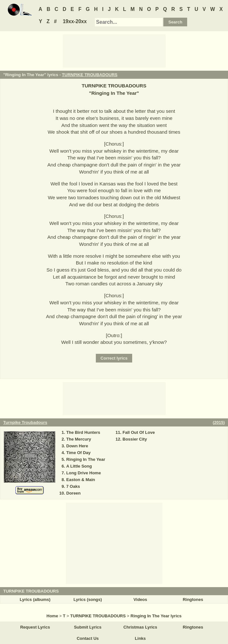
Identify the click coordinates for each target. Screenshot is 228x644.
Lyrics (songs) (88, 599)
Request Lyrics (35, 627)
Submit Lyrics (88, 627)
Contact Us (88, 638)
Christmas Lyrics (140, 627)
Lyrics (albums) (35, 599)
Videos (140, 599)
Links (140, 638)
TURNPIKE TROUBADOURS (90, 75)
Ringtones (193, 599)
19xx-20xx (75, 21)
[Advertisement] (114, 50)
